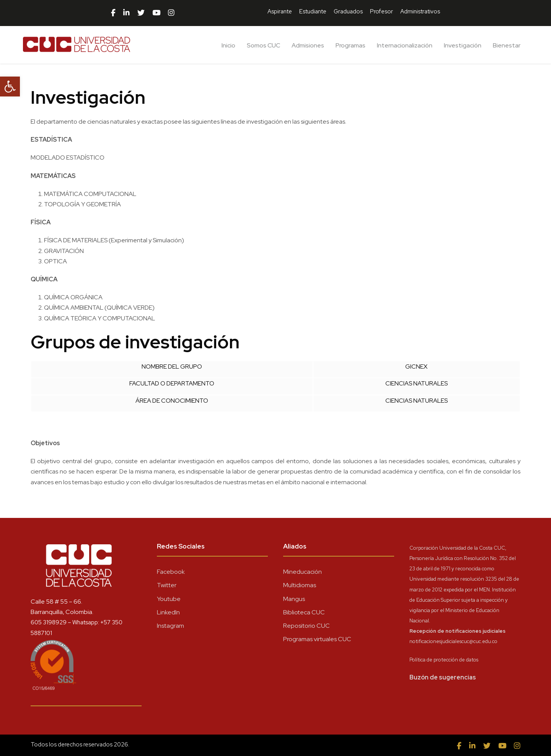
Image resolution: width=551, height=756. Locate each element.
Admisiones (308, 45)
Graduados (348, 11)
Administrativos (420, 11)
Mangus (294, 599)
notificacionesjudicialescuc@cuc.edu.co (453, 641)
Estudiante (313, 11)
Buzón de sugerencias (443, 677)
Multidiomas (300, 585)
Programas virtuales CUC (317, 639)
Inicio (228, 45)
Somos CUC (263, 45)
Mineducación (302, 572)
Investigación (463, 45)
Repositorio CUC (306, 626)
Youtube (169, 599)
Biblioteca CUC (304, 612)
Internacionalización (405, 45)
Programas (350, 45)
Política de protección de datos (444, 660)
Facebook (171, 572)
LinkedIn (168, 612)
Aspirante (280, 11)
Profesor (381, 11)
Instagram (170, 626)
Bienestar (507, 45)
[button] (10, 87)
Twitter (167, 585)
